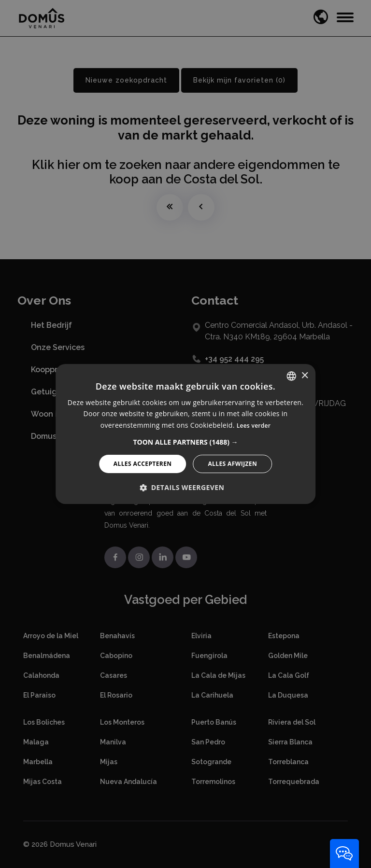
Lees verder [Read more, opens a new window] (254, 426)
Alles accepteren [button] (143, 464)
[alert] (185, 434)
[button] (185, 442)
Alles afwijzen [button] (232, 464)
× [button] (305, 375)
